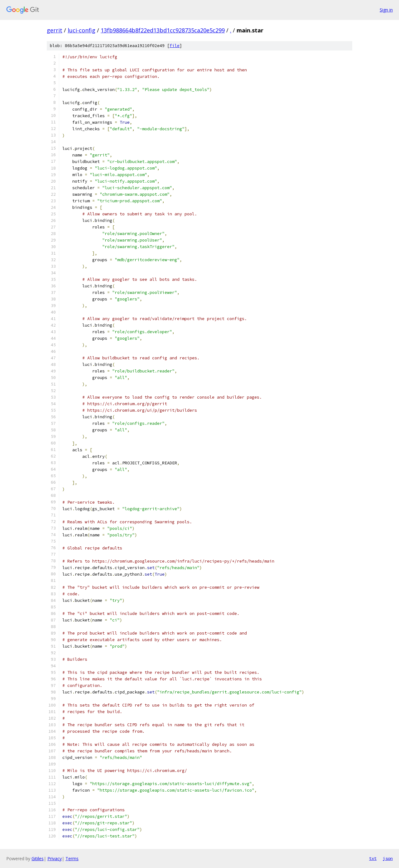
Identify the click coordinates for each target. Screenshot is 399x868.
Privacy (55, 858)
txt (373, 858)
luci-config (82, 30)
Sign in (386, 10)
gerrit (55, 30)
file (175, 46)
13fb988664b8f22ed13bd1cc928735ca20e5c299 (163, 30)
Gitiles (38, 858)
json (388, 858)
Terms (72, 858)
